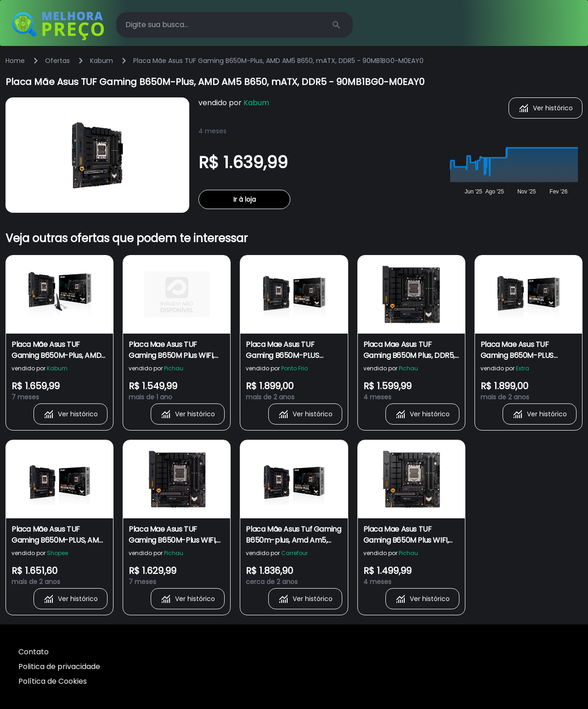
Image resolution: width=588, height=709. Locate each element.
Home (15, 61)
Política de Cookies (53, 681)
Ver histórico (546, 108)
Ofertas (57, 61)
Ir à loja (245, 199)
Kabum (102, 61)
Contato (34, 652)
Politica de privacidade (59, 666)
